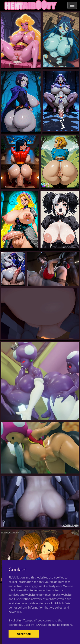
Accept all (24, 634)
